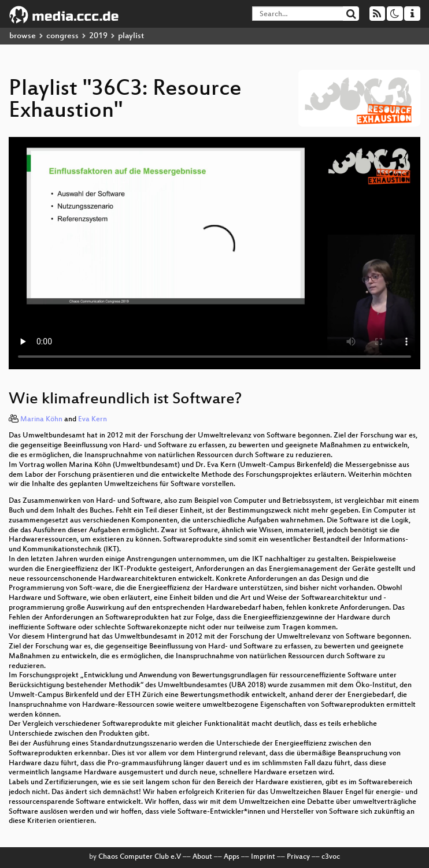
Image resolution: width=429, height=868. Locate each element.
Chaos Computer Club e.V (140, 857)
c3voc (331, 857)
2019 (98, 36)
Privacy (298, 857)
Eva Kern (93, 420)
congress (62, 36)
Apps (232, 857)
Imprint (263, 857)
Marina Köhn (41, 420)
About (202, 857)
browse (23, 36)
